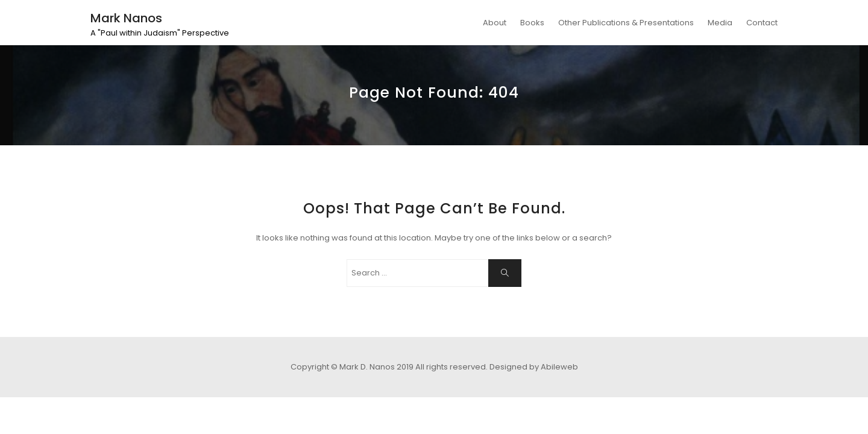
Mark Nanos (126, 18)
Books (532, 23)
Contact (762, 23)
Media (720, 23)
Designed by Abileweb (534, 367)
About (495, 23)
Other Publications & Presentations (626, 23)
